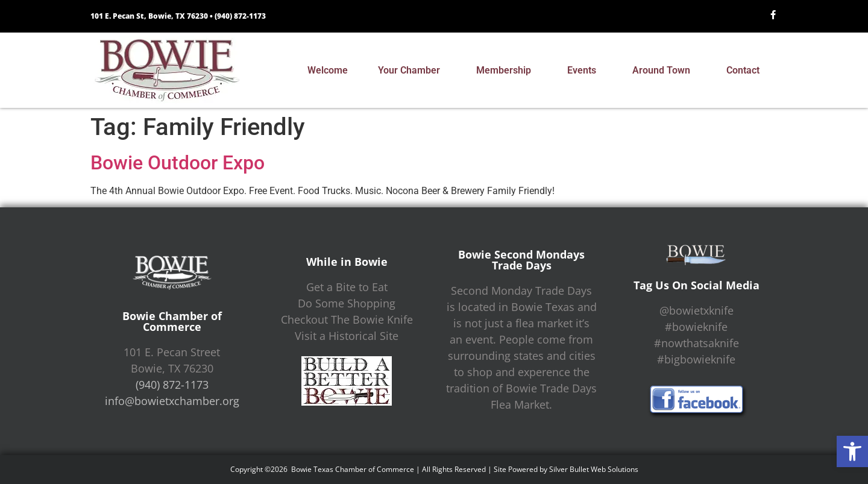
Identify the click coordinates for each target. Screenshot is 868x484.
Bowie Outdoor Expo (178, 163)
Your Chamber (412, 71)
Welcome (328, 70)
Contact (746, 71)
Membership (507, 71)
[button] (852, 451)
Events (585, 71)
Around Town (664, 71)
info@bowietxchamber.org (172, 401)
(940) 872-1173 (240, 16)
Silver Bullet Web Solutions (594, 469)
